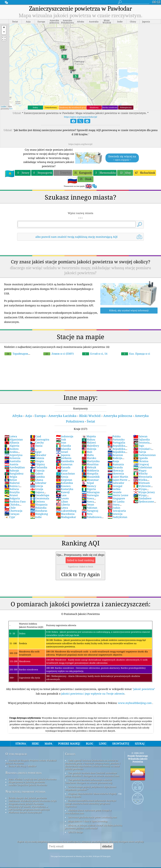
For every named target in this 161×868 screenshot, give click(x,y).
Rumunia (116, 464)
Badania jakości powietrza (24, 773)
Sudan (114, 508)
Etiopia (37, 461)
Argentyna (13, 455)
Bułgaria (12, 498)
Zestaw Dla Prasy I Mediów (22, 766)
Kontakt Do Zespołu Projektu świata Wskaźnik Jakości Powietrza (31, 762)
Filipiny (38, 464)
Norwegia (90, 495)
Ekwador (38, 455)
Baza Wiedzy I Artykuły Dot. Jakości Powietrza (32, 779)
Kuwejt (63, 492)
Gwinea (37, 501)
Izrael (62, 452)
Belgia (11, 477)
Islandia (63, 449)
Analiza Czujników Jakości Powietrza (28, 785)
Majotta (89, 436)
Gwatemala (40, 498)
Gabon (37, 473)
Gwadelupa (40, 495)
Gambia (37, 477)
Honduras (39, 511)
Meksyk (89, 467)
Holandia (38, 508)
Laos (61, 495)
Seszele (115, 492)
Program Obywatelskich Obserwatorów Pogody (92, 794)
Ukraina (141, 461)
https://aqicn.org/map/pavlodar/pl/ (81, 117)
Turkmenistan (145, 455)
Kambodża (65, 461)
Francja (37, 470)
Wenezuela (143, 477)
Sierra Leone (118, 495)
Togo (139, 446)
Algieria (12, 446)
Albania (12, 442)
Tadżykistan (117, 517)
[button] (4, 28)
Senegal (115, 486)
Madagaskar (66, 517)
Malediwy (90, 446)
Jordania (64, 458)
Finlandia (39, 467)
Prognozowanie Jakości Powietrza (26, 804)
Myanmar (90, 480)
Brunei (11, 495)
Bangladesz (14, 473)
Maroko (89, 458)
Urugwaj (141, 464)
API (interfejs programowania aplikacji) (29, 809)
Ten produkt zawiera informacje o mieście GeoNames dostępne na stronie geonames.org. (89, 781)
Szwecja (115, 514)
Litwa (62, 508)
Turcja (140, 452)
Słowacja (116, 470)
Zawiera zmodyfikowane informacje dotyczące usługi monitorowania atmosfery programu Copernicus (91, 803)
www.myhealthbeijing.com (135, 703)
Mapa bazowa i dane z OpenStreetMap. (88, 821)
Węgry (140, 470)
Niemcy (89, 486)
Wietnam (142, 483)
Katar (62, 470)
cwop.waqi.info (73, 797)
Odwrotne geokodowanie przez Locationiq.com (92, 817)
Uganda (141, 458)
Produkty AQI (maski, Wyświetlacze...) (28, 807)
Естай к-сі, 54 (95, 354)
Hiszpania (39, 504)
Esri (11, 109)
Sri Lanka (116, 501)
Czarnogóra (40, 439)
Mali (87, 452)
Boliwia (12, 489)
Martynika (91, 461)
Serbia (114, 489)
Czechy (37, 442)
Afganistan (14, 439)
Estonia (37, 458)
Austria (11, 464)
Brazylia (12, 492)
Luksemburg (66, 511)
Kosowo (63, 486)
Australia (13, 461)
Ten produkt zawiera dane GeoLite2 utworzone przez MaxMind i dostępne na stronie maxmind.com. (92, 774)
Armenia (12, 458)
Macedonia (65, 514)
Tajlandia (142, 439)
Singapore (116, 498)
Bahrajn (12, 470)
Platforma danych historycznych (25, 812)
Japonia (63, 455)
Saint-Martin (118, 477)
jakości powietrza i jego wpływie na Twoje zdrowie (93, 694)
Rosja (113, 461)
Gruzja (37, 489)
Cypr (10, 517)
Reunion (115, 455)
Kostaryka (65, 489)
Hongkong (39, 514)
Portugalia (116, 442)
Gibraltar (38, 483)
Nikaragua (91, 492)
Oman (88, 504)
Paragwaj (90, 511)
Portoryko (116, 439)
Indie (36, 517)
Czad (36, 436)
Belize (11, 480)
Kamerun (64, 464)
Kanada (63, 467)
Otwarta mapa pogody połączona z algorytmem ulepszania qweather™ (91, 788)
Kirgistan (64, 480)
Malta (88, 455)
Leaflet (3, 107)
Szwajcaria (117, 511)
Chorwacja (13, 511)
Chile (10, 508)
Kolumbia (64, 483)
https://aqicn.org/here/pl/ (80, 144)
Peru (87, 514)
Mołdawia (90, 470)
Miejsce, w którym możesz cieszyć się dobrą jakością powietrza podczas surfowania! (94, 827)
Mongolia (90, 473)
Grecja (37, 486)
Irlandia (63, 446)
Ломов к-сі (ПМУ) (58, 354)
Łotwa (11, 436)
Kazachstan (65, 473)
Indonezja (65, 436)
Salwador (116, 483)
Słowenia (116, 473)
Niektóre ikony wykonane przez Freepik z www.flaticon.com (88, 812)
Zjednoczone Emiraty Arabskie (144, 503)
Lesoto (62, 498)
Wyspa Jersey (144, 492)
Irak (61, 439)
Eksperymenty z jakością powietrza (27, 782)
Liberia (63, 504)
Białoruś (12, 483)
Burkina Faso (15, 501)
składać (107, 846)
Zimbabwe (142, 498)
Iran (61, 442)
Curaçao (12, 514)
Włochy (140, 473)
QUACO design (76, 832)
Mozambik (91, 477)
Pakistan (89, 508)
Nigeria (89, 489)
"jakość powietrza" (144, 689)
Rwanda (115, 467)
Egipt (36, 452)
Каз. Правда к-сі (136, 354)
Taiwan (140, 436)
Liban (62, 501)
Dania (36, 446)
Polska (114, 436)
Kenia (62, 477)
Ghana (37, 480)
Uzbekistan (143, 467)
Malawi (89, 442)
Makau (88, 439)
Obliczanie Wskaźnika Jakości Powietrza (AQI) (32, 801)
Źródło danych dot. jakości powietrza (28, 798)
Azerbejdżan (15, 467)
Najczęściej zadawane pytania (25, 791)
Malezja (89, 449)
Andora (12, 449)
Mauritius (90, 464)
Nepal (88, 483)
